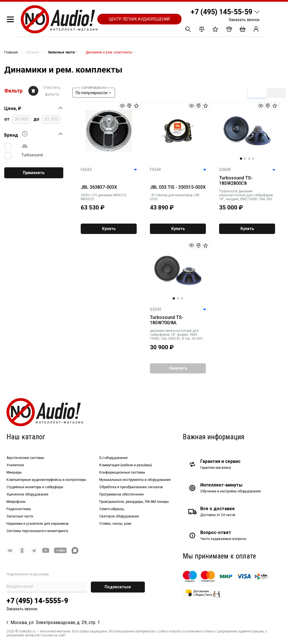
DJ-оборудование (113, 458)
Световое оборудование (119, 516)
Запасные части (20, 516)
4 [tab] (253, 159)
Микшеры (14, 472)
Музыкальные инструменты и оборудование (135, 480)
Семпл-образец (112, 509)
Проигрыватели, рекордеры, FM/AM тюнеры (134, 502)
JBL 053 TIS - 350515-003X (178, 187)
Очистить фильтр (52, 91)
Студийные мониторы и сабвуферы (35, 487)
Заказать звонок (244, 20)
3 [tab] (249, 159)
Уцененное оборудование (27, 494)
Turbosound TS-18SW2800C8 (236, 181)
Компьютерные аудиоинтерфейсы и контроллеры (46, 480)
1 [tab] (241, 159)
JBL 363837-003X (99, 187)
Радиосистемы (19, 509)
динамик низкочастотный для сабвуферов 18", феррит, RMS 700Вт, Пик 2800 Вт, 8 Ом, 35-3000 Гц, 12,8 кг (177, 335)
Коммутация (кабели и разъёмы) (126, 465)
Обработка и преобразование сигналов (131, 487)
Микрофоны (16, 502)
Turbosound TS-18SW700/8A (167, 320)
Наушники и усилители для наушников (38, 524)
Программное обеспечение (121, 494)
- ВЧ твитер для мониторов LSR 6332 (175, 197)
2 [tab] (245, 159)
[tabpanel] (247, 131)
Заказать (178, 368)
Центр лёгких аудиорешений (139, 19)
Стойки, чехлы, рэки (115, 524)
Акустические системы (25, 458)
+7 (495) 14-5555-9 (37, 601)
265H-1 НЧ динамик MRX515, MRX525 (104, 197)
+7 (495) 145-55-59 (221, 12)
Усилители (15, 465)
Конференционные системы (122, 472)
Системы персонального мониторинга (37, 531)
